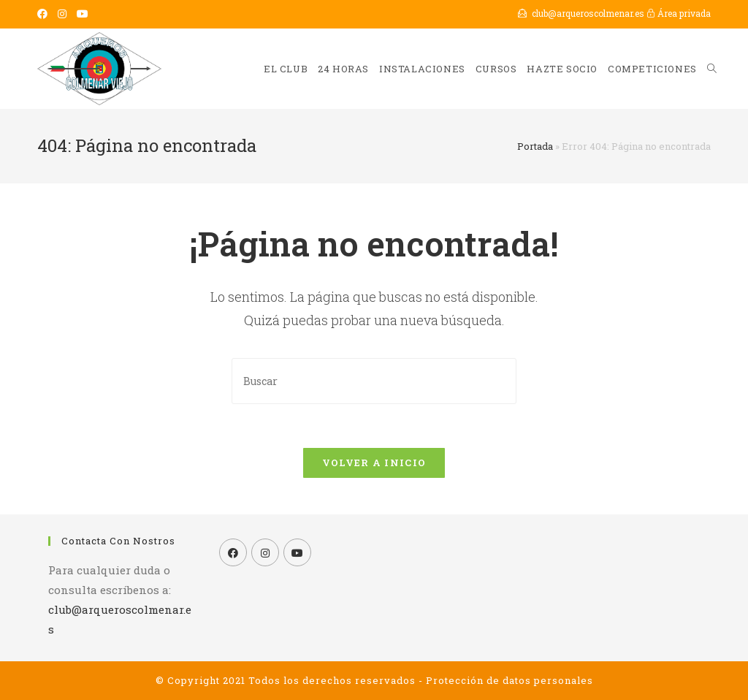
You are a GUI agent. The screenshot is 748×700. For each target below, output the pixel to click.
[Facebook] (233, 552)
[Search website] (712, 69)
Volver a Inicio (374, 463)
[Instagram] (265, 552)
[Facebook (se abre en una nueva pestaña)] (45, 14)
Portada (535, 146)
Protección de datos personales (510, 680)
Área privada (679, 13)
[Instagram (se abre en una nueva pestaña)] (62, 14)
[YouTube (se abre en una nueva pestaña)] (83, 14)
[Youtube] (297, 552)
